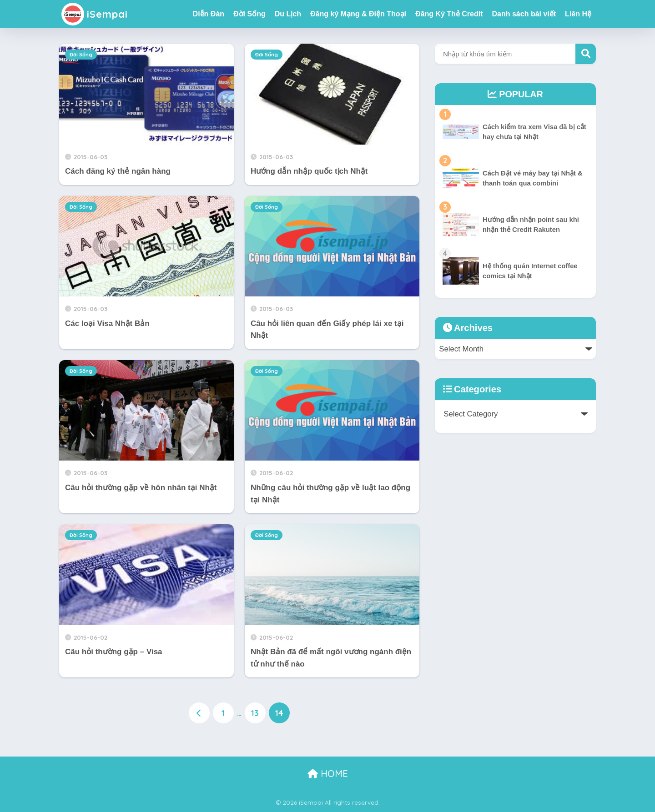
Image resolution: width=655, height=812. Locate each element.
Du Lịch (288, 14)
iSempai (96, 14)
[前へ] (199, 713)
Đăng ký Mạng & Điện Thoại (358, 14)
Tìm (586, 54)
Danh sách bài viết (524, 14)
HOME (328, 774)
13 (255, 713)
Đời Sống (249, 14)
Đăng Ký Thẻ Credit (449, 14)
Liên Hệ (578, 14)
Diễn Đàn (209, 14)
